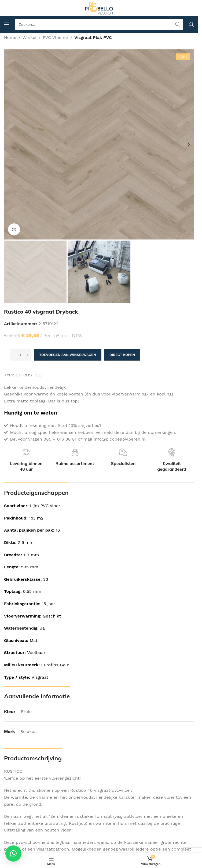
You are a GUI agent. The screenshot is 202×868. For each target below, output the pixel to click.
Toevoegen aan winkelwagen (68, 355)
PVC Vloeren (55, 37)
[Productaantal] (20, 355)
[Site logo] (99, 8)
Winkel (30, 37)
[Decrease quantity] (13, 355)
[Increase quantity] (28, 355)
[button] (9, 144)
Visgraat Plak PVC (93, 37)
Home (10, 37)
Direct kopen (122, 355)
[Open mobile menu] (7, 24)
